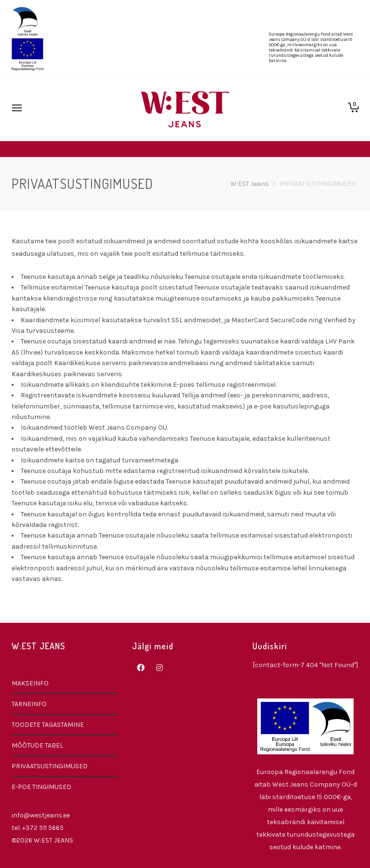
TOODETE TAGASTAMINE (48, 725)
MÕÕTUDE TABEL (37, 745)
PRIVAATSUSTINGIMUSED (50, 766)
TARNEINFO (29, 704)
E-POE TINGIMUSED (41, 787)
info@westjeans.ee (41, 815)
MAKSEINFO (30, 683)
